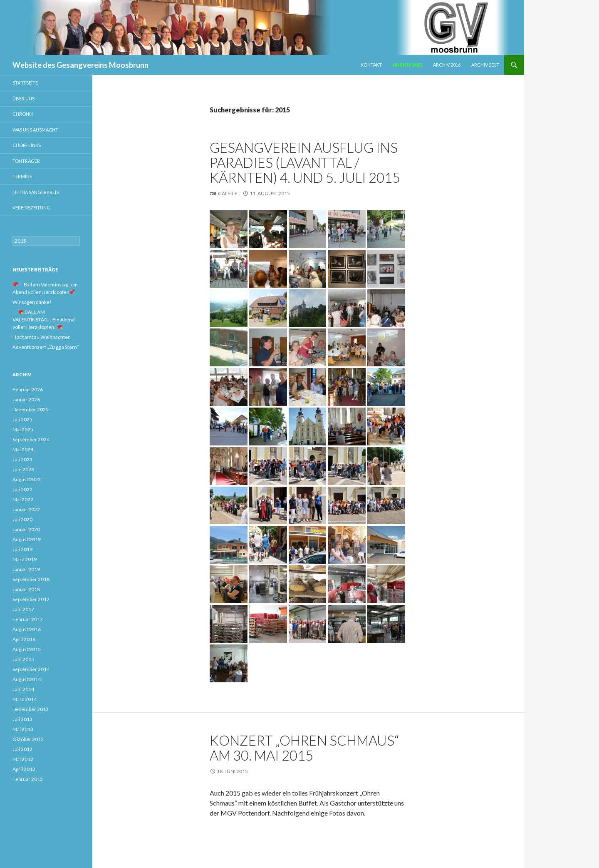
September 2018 (31, 579)
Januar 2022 (26, 509)
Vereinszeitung (31, 208)
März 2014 (25, 699)
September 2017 (31, 599)
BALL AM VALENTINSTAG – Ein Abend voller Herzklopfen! (44, 320)
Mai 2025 (23, 429)
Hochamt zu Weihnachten (42, 337)
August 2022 (27, 479)
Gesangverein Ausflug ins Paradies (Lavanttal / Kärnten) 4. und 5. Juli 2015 (305, 162)
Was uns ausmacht (35, 130)
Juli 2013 (22, 719)
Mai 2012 (23, 759)
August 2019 (27, 539)
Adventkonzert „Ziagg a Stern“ (46, 347)
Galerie (228, 193)
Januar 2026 (26, 399)
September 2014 (31, 669)
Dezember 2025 (31, 409)
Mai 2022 (23, 499)
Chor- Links (27, 145)
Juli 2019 (22, 549)
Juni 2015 (23, 659)
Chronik (23, 114)
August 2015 (27, 649)
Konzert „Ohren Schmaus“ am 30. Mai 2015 (304, 748)
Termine (22, 176)
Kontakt (371, 65)
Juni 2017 (23, 609)
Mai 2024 (23, 449)
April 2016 (24, 639)
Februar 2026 (28, 389)
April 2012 (24, 769)
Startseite (25, 83)
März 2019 (25, 559)
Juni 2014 (23, 689)
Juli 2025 (22, 419)
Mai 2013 (23, 729)
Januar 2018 (26, 589)
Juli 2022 (22, 489)
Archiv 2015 (407, 65)
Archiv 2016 (447, 65)
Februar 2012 (28, 779)
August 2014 (27, 679)
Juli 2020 (22, 519)
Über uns (24, 98)
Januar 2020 (26, 529)
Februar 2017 (28, 619)
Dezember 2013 (31, 709)
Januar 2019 (26, 569)
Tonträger (26, 161)
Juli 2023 (22, 459)
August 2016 (27, 629)
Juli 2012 (22, 749)
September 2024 (31, 439)
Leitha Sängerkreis (36, 192)
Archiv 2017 (485, 65)
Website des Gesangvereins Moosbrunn (80, 65)
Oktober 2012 (28, 739)
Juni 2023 (23, 469)
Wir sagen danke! (32, 302)
